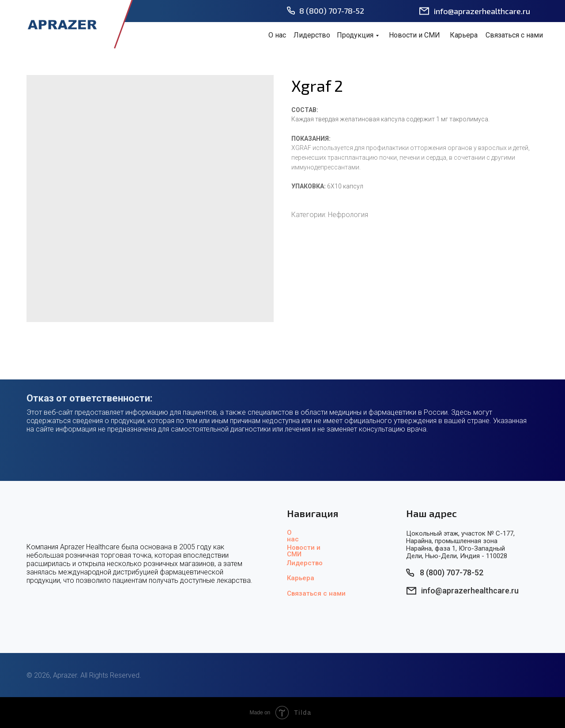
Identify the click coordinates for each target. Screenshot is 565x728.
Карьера (464, 35)
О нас (277, 35)
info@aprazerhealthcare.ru (482, 11)
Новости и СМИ (414, 35)
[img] (62, 24)
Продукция (355, 35)
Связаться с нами (514, 35)
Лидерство (312, 35)
